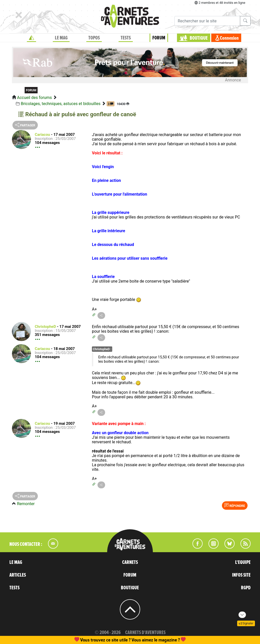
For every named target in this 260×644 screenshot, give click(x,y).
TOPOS (94, 38)
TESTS (126, 38)
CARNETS (130, 562)
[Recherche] (207, 21)
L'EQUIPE (243, 562)
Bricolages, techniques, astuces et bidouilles (61, 104)
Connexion (229, 38)
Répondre (235, 505)
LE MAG (61, 38)
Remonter (26, 504)
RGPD (246, 588)
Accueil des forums (34, 98)
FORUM (159, 38)
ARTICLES (18, 575)
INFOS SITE (241, 575)
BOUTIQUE (199, 38)
